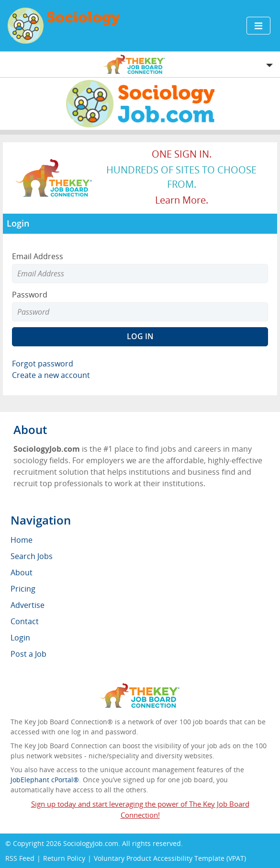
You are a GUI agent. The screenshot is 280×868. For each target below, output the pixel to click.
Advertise (28, 605)
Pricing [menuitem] (23, 589)
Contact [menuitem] (25, 621)
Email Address (38, 256)
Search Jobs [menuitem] (32, 556)
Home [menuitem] (22, 540)
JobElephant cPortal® (45, 780)
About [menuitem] (22, 572)
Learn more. (182, 200)
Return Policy (64, 858)
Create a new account (51, 375)
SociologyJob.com (91, 843)
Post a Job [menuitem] (28, 654)
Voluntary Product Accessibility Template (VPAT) (170, 858)
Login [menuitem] (20, 638)
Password (30, 295)
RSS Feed (20, 858)
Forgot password (43, 364)
